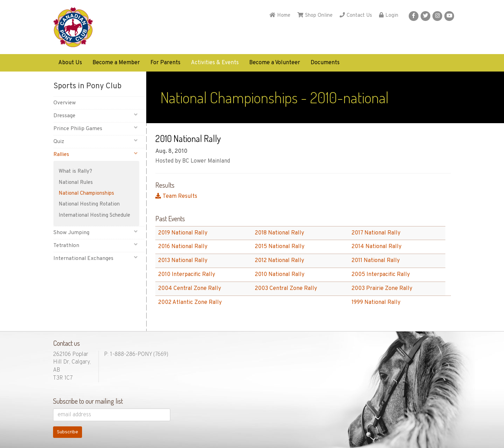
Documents (325, 63)
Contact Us (356, 16)
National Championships (86, 193)
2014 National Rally (376, 247)
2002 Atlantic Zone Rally (190, 303)
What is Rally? (75, 171)
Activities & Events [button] (215, 63)
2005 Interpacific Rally (381, 275)
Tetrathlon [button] (95, 245)
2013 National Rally (183, 261)
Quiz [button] (95, 141)
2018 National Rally (279, 233)
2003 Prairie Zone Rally (382, 289)
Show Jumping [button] (95, 233)
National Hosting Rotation (89, 204)
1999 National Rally (376, 303)
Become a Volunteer (275, 63)
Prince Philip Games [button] (95, 129)
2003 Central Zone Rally (286, 289)
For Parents (165, 63)
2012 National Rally (279, 261)
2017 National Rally (376, 233)
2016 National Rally (183, 247)
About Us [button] (70, 63)
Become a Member (116, 63)
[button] (414, 16)
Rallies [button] (95, 154)
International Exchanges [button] (95, 258)
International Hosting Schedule (94, 215)
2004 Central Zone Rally (190, 289)
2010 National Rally (280, 275)
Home (280, 16)
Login (389, 16)
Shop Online (315, 16)
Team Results (176, 196)
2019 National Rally (183, 233)
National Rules (76, 183)
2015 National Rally (280, 247)
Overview (65, 103)
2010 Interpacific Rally (187, 275)
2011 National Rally (376, 261)
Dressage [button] (95, 116)
